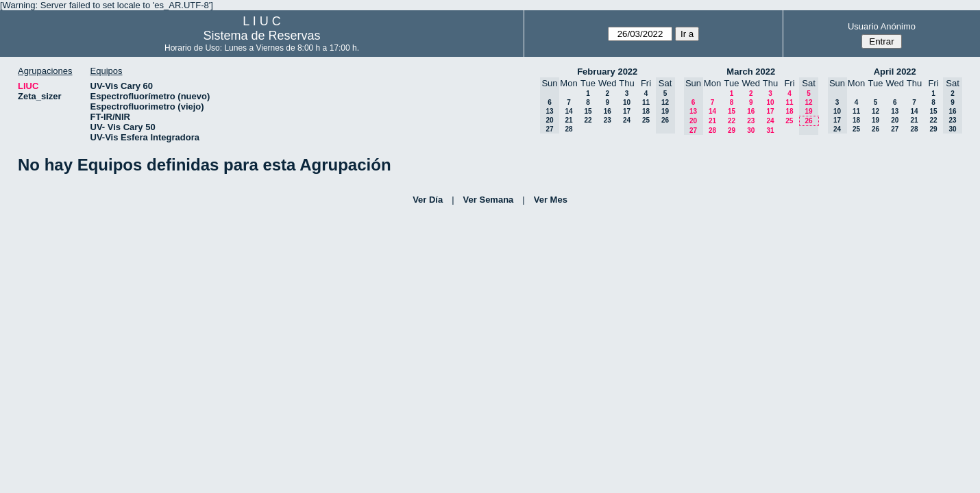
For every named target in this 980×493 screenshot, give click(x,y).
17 (627, 111)
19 (875, 120)
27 (895, 129)
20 (895, 120)
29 (732, 130)
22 (588, 120)
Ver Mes (551, 200)
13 (895, 111)
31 (770, 130)
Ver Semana (489, 200)
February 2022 (607, 72)
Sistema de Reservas (261, 36)
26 (875, 129)
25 (646, 120)
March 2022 (751, 72)
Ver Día (428, 200)
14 (568, 111)
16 (608, 111)
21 (568, 120)
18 (646, 111)
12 (875, 111)
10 (627, 102)
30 (751, 130)
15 (588, 111)
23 (608, 120)
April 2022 (895, 72)
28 (568, 129)
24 (627, 120)
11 (646, 102)
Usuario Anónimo (882, 26)
